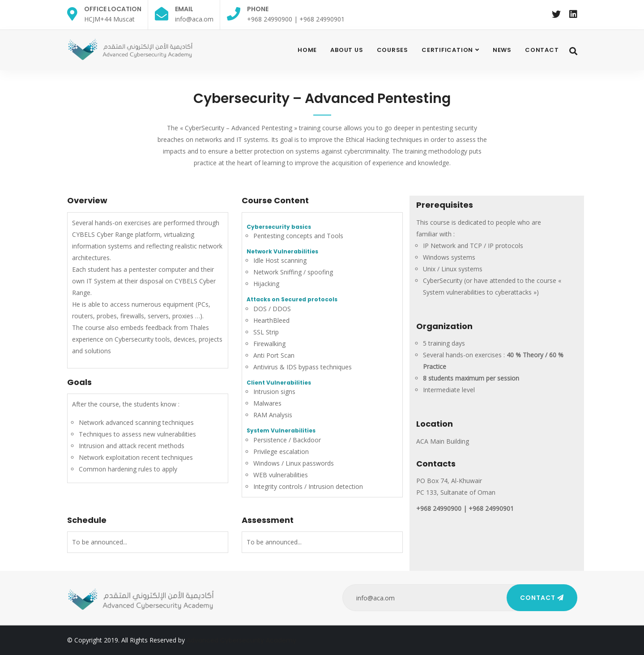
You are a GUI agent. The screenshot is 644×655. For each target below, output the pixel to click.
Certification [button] (447, 50)
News (502, 50)
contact (542, 50)
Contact (542, 598)
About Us (347, 50)
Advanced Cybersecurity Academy (241, 640)
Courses (392, 50)
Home (307, 50)
